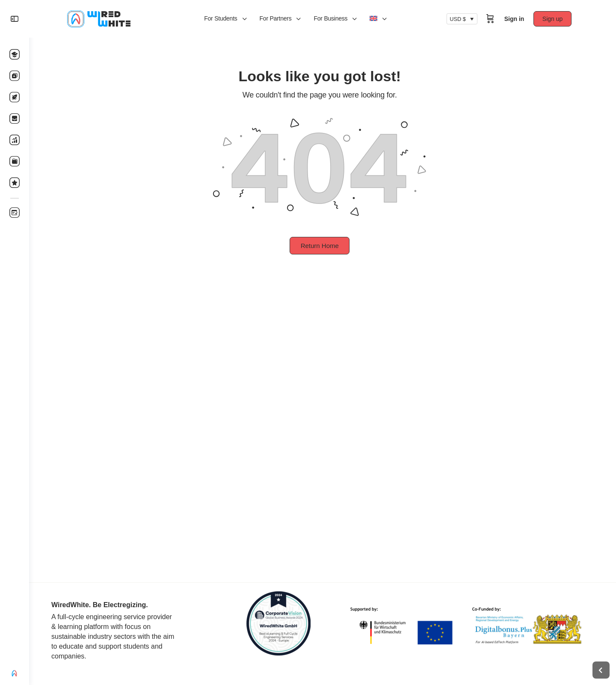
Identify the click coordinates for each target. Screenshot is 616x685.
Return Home (322, 246)
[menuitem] (381, 19)
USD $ (461, 19)
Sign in (517, 19)
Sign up (556, 19)
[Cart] (493, 19)
